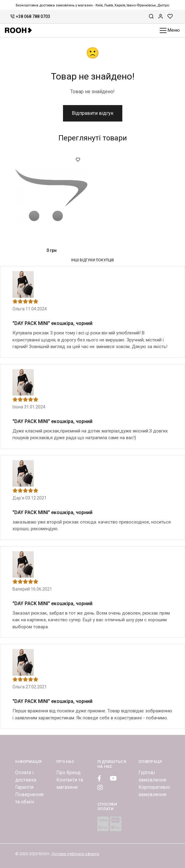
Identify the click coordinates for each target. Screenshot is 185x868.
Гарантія (24, 787)
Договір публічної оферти (75, 854)
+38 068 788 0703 (30, 16)
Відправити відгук (93, 113)
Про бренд (68, 773)
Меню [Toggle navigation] (170, 31)
